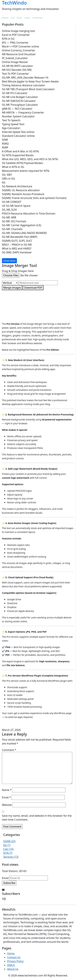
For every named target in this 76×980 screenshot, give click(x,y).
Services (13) (11, 857)
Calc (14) (8, 849)
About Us (13, 969)
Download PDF (33, 288)
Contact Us (14, 957)
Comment (9, 750)
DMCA (11, 965)
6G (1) (7, 845)
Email (6, 797)
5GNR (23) (9, 841)
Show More (9, 261)
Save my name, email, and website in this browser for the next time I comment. (37, 818)
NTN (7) (8, 853)
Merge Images (12, 288)
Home (11, 953)
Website (7, 805)
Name (7, 790)
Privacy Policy (15, 961)
